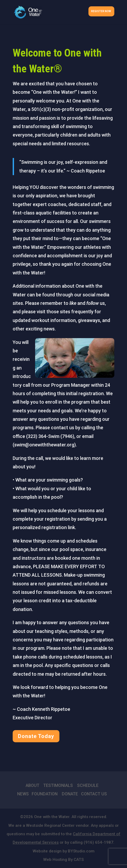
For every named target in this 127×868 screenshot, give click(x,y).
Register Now (101, 11)
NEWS (23, 794)
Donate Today (36, 736)
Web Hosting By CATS (63, 860)
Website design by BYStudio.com (64, 851)
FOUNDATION (45, 794)
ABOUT (32, 785)
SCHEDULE (88, 785)
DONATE (70, 794)
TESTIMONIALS (58, 785)
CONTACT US (94, 794)
